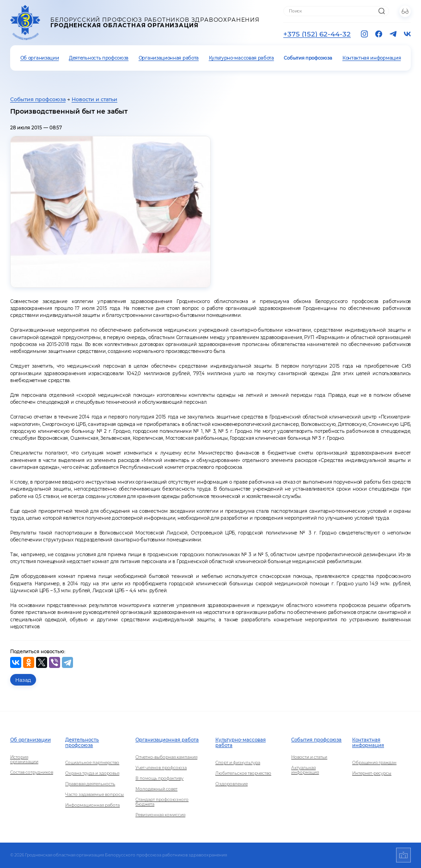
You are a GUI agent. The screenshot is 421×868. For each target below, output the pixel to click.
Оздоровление (232, 784)
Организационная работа (169, 58)
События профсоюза (308, 58)
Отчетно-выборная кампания (166, 757)
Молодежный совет (156, 789)
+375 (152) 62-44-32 (317, 34)
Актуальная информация (305, 770)
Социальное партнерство (92, 763)
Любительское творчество (243, 773)
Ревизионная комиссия (160, 815)
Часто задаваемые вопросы (95, 795)
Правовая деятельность (90, 784)
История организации (24, 759)
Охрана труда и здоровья (92, 773)
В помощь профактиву (159, 778)
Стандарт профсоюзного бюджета (162, 802)
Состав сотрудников (32, 772)
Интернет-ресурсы (372, 773)
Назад (23, 680)
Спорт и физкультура (238, 763)
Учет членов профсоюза (161, 768)
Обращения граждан (374, 763)
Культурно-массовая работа (241, 58)
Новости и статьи (95, 99)
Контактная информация (372, 58)
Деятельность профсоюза (99, 58)
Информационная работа (92, 805)
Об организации (40, 58)
